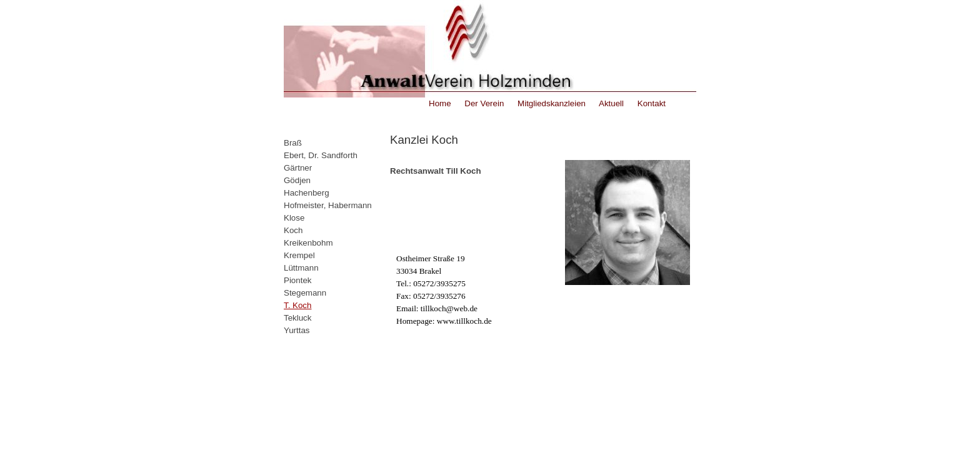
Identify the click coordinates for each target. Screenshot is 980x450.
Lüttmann (301, 268)
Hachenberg (307, 193)
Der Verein (483, 103)
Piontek (297, 280)
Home (440, 103)
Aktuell (610, 103)
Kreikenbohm (308, 243)
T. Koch (297, 305)
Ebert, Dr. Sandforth (321, 155)
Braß (293, 143)
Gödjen (297, 180)
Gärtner (298, 168)
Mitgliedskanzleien (550, 103)
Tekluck (297, 318)
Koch (293, 230)
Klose (294, 218)
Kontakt (650, 103)
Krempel (299, 255)
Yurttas (297, 330)
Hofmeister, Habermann (328, 205)
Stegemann (305, 293)
